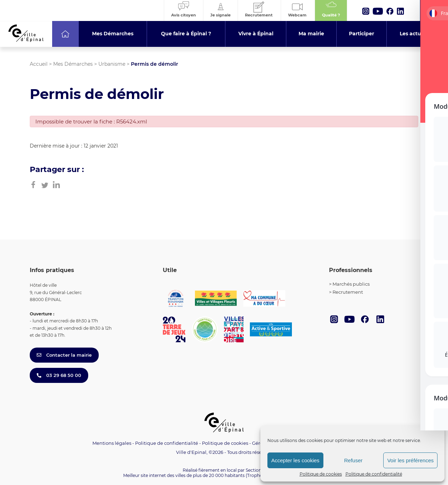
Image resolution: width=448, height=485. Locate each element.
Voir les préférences (410, 460)
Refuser (353, 460)
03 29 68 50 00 (59, 375)
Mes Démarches (73, 64)
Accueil (39, 64)
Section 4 (255, 470)
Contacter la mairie (64, 355)
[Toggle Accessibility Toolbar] (432, 409)
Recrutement (348, 292)
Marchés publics (351, 284)
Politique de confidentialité (374, 474)
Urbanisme (112, 64)
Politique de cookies (321, 474)
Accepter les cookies (295, 460)
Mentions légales (112, 443)
